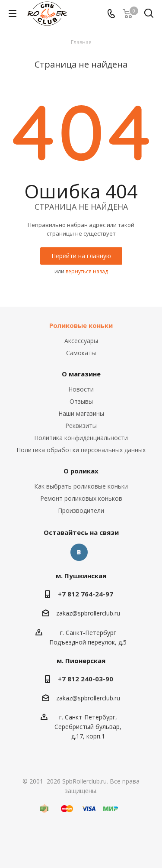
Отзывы (81, 401)
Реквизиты (81, 426)
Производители (81, 510)
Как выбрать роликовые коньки (81, 486)
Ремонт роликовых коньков (81, 498)
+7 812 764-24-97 (86, 594)
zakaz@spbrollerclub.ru (88, 614)
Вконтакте (79, 552)
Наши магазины (81, 413)
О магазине (81, 374)
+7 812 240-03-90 (86, 679)
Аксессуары (81, 341)
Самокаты (81, 353)
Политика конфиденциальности (81, 438)
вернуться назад (87, 271)
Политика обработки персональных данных (81, 450)
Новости (81, 389)
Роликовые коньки (81, 325)
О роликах (81, 471)
